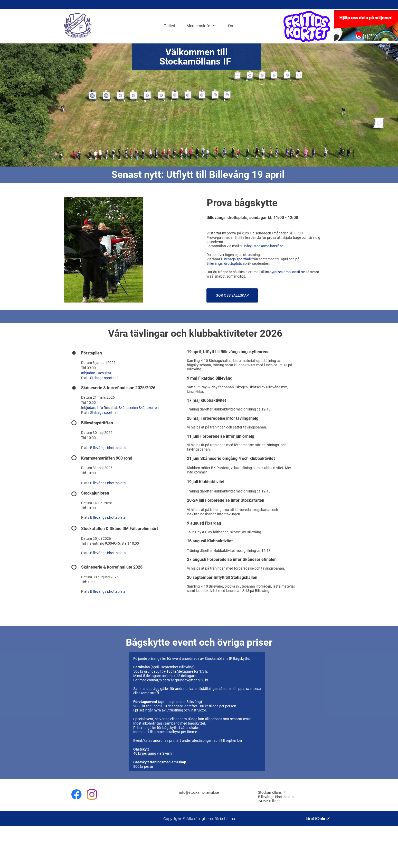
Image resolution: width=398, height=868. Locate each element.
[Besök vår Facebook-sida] (77, 794)
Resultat (105, 373)
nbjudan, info (93, 408)
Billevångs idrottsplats (224, 263)
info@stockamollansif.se (264, 246)
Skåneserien (129, 408)
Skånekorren (149, 408)
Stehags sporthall (237, 259)
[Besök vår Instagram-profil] (92, 794)
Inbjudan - (89, 373)
